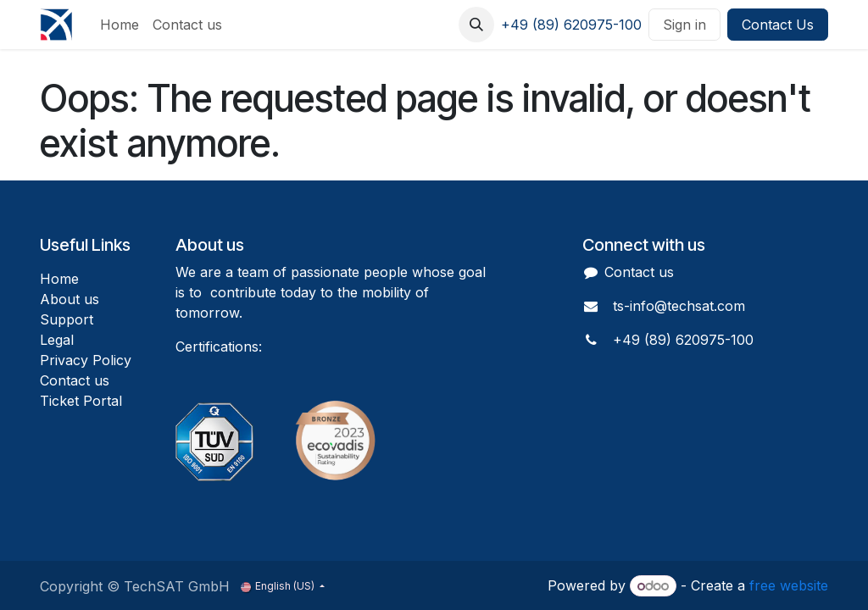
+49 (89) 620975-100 (571, 25)
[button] (476, 25)
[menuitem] (120, 25)
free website (789, 585)
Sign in (684, 25)
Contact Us (778, 25)
